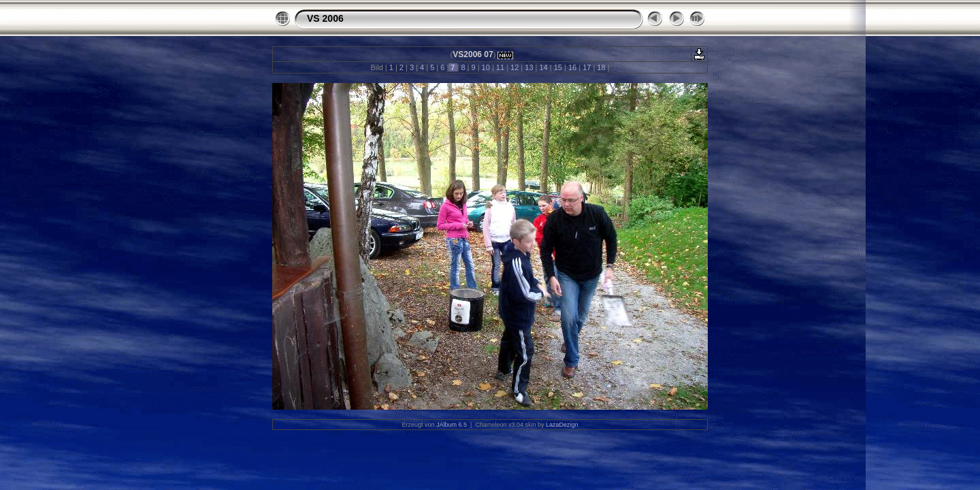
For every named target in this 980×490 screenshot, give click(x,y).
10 (486, 67)
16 (572, 67)
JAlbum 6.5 (452, 425)
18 (601, 67)
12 (514, 67)
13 (529, 67)
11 (500, 67)
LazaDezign (562, 425)
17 (587, 67)
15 (558, 67)
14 (543, 67)
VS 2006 (325, 18)
